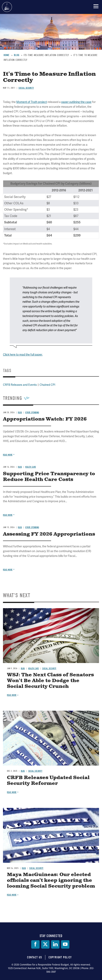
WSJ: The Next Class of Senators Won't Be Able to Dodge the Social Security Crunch (50, 681)
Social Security (49, 668)
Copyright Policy (60, 957)
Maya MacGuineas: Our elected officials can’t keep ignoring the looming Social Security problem (51, 880)
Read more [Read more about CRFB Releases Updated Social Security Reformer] (12, 792)
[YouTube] (65, 944)
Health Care (34, 668)
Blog (23, 668)
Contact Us (34, 957)
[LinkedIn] (55, 944)
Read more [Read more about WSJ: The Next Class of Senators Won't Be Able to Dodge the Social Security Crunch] (12, 695)
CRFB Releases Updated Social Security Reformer (48, 781)
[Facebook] (35, 944)
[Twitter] (45, 944)
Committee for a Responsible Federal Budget (7, 7)
